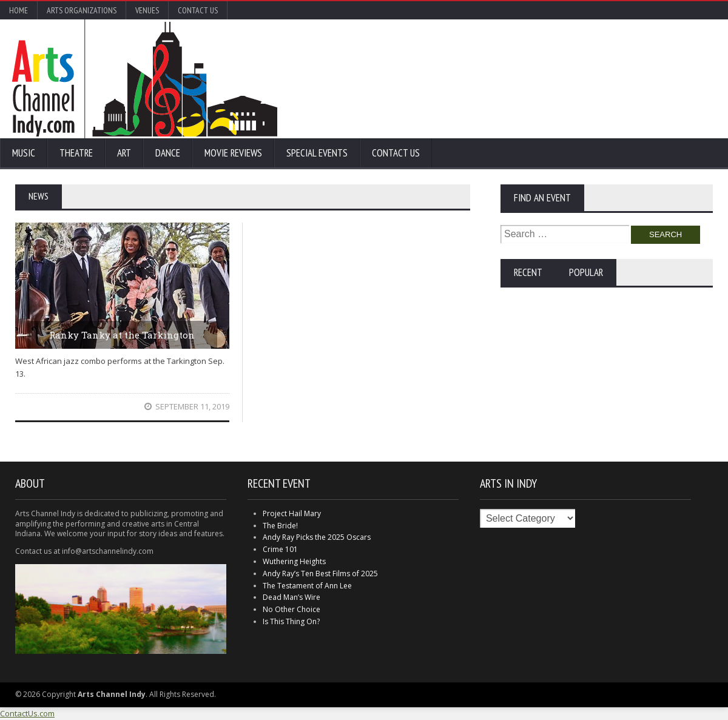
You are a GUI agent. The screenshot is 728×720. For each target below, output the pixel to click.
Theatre (76, 153)
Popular (586, 272)
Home (19, 10)
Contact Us (198, 10)
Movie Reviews (233, 153)
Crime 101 (280, 549)
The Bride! (280, 526)
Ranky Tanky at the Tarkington (122, 335)
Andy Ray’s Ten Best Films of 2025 (320, 574)
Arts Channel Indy (145, 79)
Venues (147, 10)
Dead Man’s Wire (292, 597)
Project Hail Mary (292, 513)
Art (124, 153)
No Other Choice (292, 609)
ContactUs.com (27, 713)
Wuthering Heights (294, 561)
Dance (168, 153)
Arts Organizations (82, 10)
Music (24, 153)
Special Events (317, 153)
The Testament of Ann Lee (307, 586)
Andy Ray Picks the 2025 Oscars (317, 537)
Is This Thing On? (291, 621)
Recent (528, 272)
